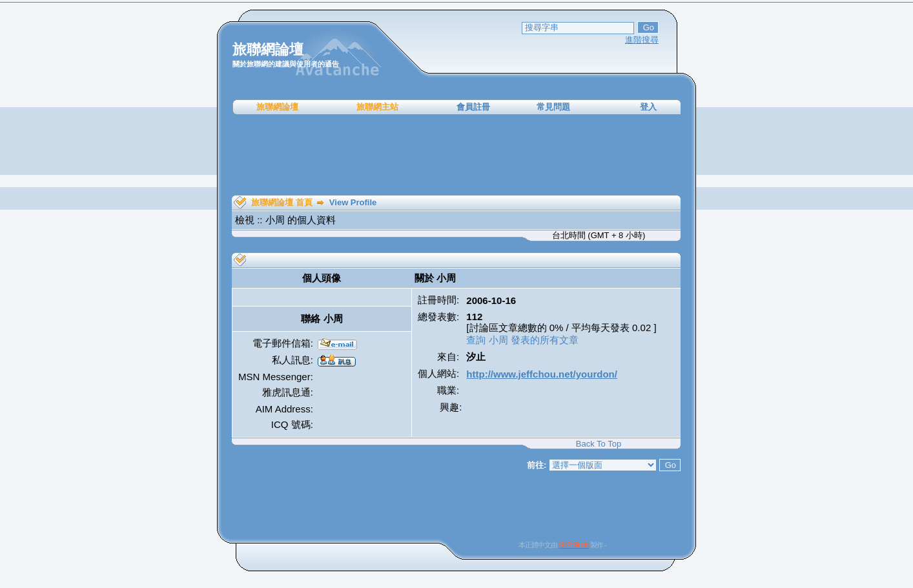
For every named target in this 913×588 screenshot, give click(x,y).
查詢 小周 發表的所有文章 (522, 340)
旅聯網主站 (377, 107)
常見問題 (553, 107)
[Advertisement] (456, 155)
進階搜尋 (642, 40)
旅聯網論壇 (277, 107)
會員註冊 (473, 107)
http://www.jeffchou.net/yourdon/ (542, 374)
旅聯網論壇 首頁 (282, 202)
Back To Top (599, 444)
